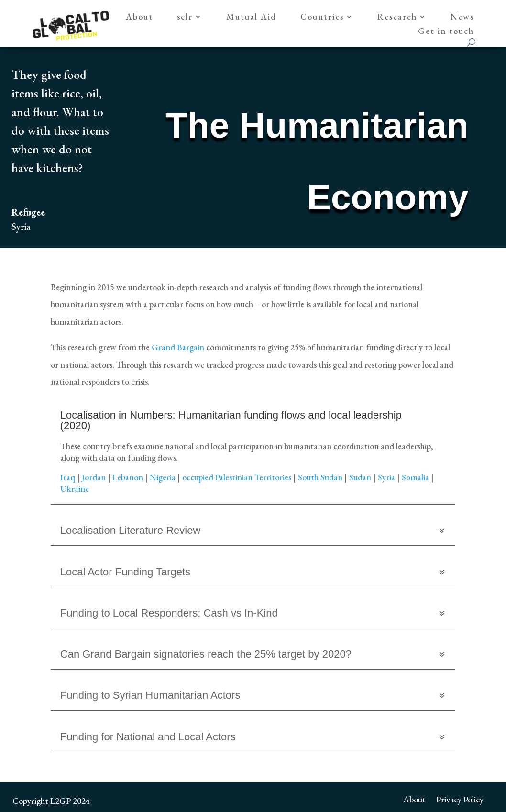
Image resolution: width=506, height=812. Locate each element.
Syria (386, 477)
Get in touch (446, 32)
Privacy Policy (460, 798)
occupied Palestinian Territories (237, 477)
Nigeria (163, 477)
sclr (185, 18)
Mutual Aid (251, 18)
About (139, 18)
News (462, 18)
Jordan (94, 477)
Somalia (415, 477)
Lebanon (128, 477)
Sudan (360, 477)
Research (397, 18)
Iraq (68, 477)
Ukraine (75, 489)
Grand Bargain (179, 347)
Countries (322, 18)
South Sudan (320, 477)
